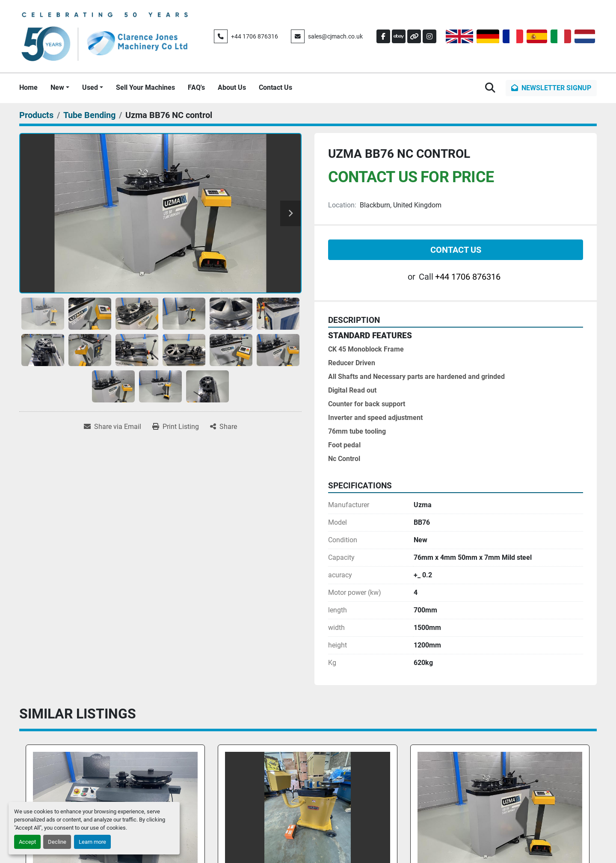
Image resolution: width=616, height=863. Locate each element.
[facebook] (383, 36)
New (57, 87)
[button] (60, 88)
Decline (57, 842)
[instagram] (429, 36)
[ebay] (399, 36)
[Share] (224, 427)
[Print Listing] (176, 427)
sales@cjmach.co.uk (335, 36)
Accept (27, 842)
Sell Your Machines (145, 87)
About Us (232, 87)
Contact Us (275, 87)
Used (90, 87)
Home (28, 87)
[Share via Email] (113, 427)
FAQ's (196, 87)
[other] (414, 36)
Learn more (92, 842)
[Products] (36, 115)
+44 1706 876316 (255, 36)
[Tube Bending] (89, 115)
